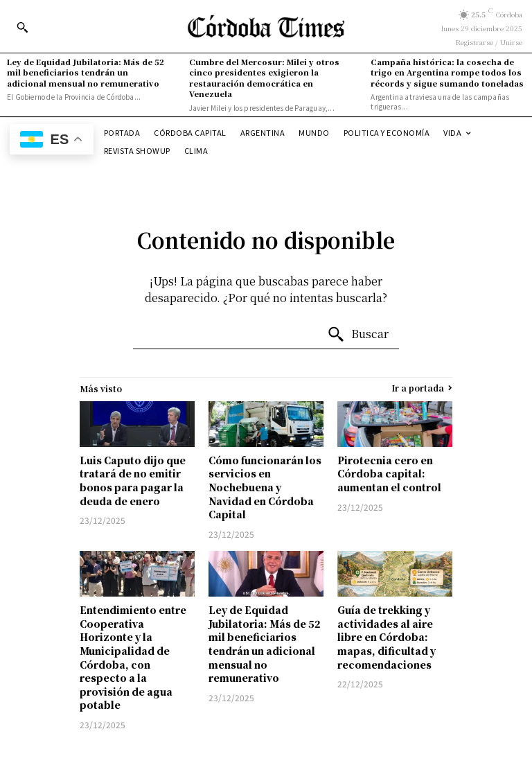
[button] (22, 27)
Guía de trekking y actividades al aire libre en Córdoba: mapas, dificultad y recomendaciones (387, 637)
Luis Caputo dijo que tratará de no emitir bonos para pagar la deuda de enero (133, 481)
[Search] (358, 335)
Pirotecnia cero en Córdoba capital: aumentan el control (389, 474)
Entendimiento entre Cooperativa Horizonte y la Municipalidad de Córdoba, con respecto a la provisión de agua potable (133, 657)
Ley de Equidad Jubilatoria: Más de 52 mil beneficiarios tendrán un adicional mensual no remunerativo (86, 72)
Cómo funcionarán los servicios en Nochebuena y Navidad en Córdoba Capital (265, 487)
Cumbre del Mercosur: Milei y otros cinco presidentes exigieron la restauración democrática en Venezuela (264, 78)
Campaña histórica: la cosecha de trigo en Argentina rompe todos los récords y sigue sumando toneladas (447, 72)
